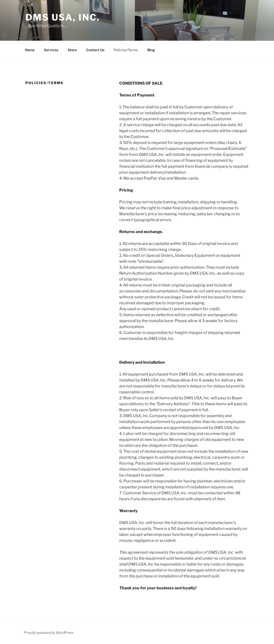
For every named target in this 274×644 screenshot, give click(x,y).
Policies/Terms (126, 50)
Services (51, 50)
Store (72, 50)
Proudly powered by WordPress (49, 632)
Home (30, 50)
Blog (151, 50)
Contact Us (95, 50)
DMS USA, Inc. (63, 17)
